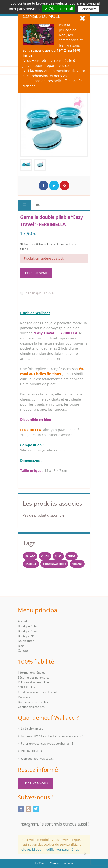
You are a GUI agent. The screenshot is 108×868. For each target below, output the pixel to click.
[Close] (85, 854)
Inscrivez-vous (35, 783)
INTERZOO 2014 (32, 751)
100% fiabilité (27, 687)
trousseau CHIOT (54, 564)
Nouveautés (26, 641)
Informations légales (32, 673)
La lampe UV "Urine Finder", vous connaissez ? (52, 736)
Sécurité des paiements (34, 677)
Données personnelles (33, 702)
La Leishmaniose (32, 729)
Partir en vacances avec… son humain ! (47, 744)
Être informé (36, 273)
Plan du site (26, 697)
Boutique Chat (27, 631)
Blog (21, 646)
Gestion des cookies (31, 707)
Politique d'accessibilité (33, 682)
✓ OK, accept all (59, 9)
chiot (71, 556)
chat (58, 556)
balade (30, 556)
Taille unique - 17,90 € (37, 293)
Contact (23, 651)
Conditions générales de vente (38, 692)
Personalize (88, 9)
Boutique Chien (28, 626)
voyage (77, 564)
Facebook (21, 809)
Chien (45, 556)
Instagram (28, 809)
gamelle (31, 564)
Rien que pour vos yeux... (37, 759)
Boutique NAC (27, 636)
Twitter (36, 809)
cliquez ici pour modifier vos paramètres (50, 849)
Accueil (23, 621)
